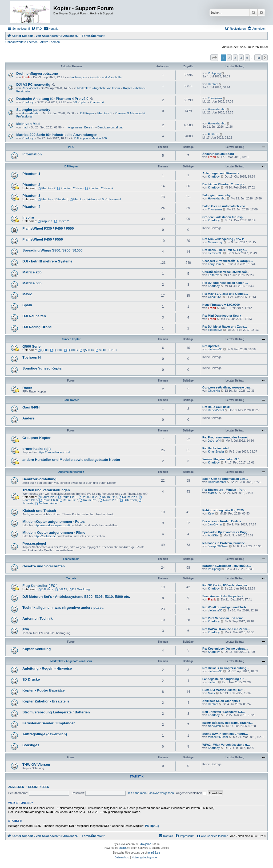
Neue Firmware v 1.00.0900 (221, 305)
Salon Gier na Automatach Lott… (225, 479)
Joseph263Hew (218, 546)
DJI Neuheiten (34, 316)
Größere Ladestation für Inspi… (224, 217)
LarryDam (214, 264)
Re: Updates (211, 346)
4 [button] (241, 58)
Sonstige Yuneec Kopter (43, 368)
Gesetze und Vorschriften (107, 77)
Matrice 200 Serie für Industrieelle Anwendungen (57, 135)
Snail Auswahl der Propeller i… (224, 596)
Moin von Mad (28, 124)
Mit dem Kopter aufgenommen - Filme (54, 533)
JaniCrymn (215, 524)
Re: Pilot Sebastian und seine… (224, 618)
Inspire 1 (45, 221)
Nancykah (214, 726)
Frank (26, 77)
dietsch (213, 682)
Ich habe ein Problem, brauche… (225, 543)
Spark (27, 305)
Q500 (43, 350)
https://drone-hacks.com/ (54, 452)
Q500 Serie (31, 346)
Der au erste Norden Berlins (222, 521)
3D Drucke (31, 679)
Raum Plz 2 (88, 497)
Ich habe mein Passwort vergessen (151, 793)
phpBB (123, 848)
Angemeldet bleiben (191, 793)
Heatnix (213, 84)
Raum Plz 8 (89, 500)
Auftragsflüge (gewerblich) (45, 734)
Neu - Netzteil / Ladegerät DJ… (224, 712)
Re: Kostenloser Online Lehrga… (225, 649)
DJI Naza (46, 589)
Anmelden (16, 787)
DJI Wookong (79, 589)
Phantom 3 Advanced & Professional (95, 199)
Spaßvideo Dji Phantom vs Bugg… (226, 532)
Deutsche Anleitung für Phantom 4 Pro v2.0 (52, 99)
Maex (212, 693)
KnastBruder (216, 451)
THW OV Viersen (36, 765)
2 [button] (229, 58)
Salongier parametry (33, 110)
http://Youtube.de (45, 536)
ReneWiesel (30, 88)
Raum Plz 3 (108, 497)
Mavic (27, 294)
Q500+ (56, 350)
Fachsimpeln (79, 77)
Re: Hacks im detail (216, 448)
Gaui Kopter (71, 400)
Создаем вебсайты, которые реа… (228, 387)
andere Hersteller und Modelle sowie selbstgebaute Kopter (71, 460)
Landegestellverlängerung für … (225, 679)
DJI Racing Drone (37, 327)
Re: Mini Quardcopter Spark (222, 316)
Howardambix (31, 113)
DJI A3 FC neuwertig (33, 85)
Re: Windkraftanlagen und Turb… (226, 607)
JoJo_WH (214, 441)
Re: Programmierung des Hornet (225, 437)
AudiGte (213, 535)
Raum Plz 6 (49, 500)
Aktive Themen (50, 42)
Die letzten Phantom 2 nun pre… (225, 184)
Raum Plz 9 (109, 500)
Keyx (211, 513)
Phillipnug (214, 73)
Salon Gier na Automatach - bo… (225, 206)
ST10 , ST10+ (106, 350)
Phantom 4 (97, 102)
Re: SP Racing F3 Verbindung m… (226, 585)
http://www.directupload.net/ (52, 525)
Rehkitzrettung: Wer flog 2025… (224, 510)
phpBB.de (154, 853)
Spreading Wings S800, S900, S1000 (53, 250)
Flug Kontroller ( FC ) (40, 586)
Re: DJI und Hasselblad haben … (225, 283)
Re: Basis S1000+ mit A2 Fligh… (225, 250)
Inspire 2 (61, 221)
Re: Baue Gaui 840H (216, 407)
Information (32, 154)
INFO (71, 147)
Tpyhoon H (32, 357)
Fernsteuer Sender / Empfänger (49, 723)
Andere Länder (46, 503)
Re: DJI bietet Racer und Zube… (225, 327)
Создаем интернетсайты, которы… (228, 261)
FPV (26, 629)
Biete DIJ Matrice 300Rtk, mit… (224, 690)
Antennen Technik (37, 618)
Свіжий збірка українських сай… (226, 272)
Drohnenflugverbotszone (37, 74)
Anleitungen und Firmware (221, 173)
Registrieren (39, 787)
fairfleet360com (218, 737)
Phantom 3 (104, 113)
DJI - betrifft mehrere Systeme (47, 261)
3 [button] (235, 58)
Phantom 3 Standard (53, 199)
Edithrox (213, 134)
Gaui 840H (31, 407)
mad (25, 127)
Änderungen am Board (218, 154)
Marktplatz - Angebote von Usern (99, 88)
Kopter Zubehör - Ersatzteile (46, 701)
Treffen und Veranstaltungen (46, 490)
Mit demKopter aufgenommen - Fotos (54, 522)
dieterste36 (215, 253)
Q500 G (71, 350)
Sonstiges (31, 745)
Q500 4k (87, 350)
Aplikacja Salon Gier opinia (221, 701)
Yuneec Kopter (71, 339)
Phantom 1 (31, 174)
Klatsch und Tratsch (39, 511)
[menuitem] (37, 29)
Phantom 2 (31, 185)
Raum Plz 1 (67, 497)
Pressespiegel (34, 543)
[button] (214, 58)
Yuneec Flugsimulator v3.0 (221, 459)
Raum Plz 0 (47, 497)
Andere (28, 418)
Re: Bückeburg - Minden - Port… (225, 490)
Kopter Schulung (37, 649)
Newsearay (215, 242)
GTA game (145, 844)
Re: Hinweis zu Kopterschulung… (226, 668)
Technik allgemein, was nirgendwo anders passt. (63, 608)
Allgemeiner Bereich (81, 127)
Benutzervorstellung (111, 127)
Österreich (129, 500)
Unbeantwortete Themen (21, 42)
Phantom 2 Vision (70, 188)
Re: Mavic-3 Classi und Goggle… (225, 294)
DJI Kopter (79, 102)
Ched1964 (215, 297)
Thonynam (215, 98)
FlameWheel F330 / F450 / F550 (48, 228)
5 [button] (247, 58)
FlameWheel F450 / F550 (43, 239)
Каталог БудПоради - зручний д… (227, 566)
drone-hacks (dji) (37, 449)
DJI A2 (61, 589)
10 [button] (258, 58)
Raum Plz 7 (69, 500)
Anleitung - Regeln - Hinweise (47, 668)
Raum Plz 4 (128, 497)
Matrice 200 (99, 138)
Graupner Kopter (37, 438)
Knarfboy (28, 102)
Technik (71, 578)
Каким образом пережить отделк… (228, 723)
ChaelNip (214, 391)
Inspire (28, 217)
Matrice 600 (32, 283)
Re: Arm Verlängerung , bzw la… (225, 239)
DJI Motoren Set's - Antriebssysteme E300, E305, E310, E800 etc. (76, 597)
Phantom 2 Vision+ (99, 188)
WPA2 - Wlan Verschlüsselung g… (226, 745)
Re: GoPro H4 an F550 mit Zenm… (226, 629)
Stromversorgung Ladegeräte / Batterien (56, 712)
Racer (27, 388)
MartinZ (213, 493)
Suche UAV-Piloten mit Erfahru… (225, 734)
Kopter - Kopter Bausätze (43, 690)
